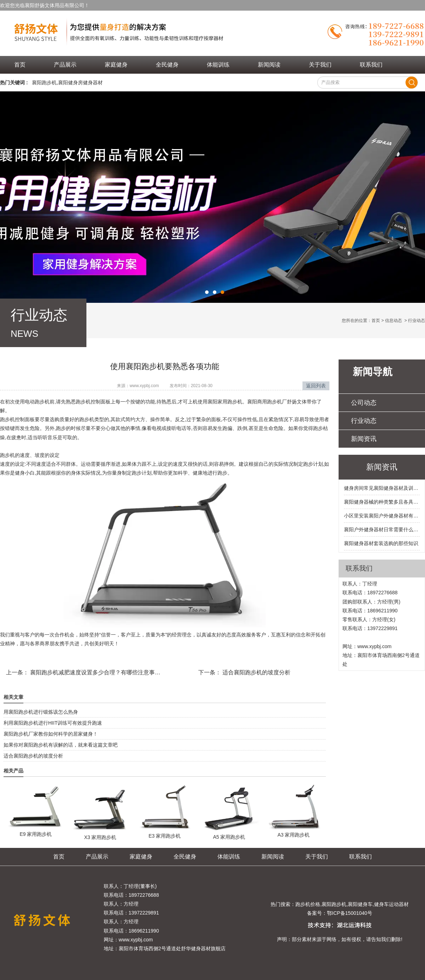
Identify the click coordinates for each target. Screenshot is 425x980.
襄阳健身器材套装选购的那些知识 (381, 543)
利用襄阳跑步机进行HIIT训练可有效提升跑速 (53, 723)
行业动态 (364, 421)
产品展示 (65, 65)
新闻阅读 (269, 65)
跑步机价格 (308, 904)
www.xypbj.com (144, 386)
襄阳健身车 (360, 904)
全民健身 (167, 65)
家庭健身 (116, 65)
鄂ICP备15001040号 (350, 913)
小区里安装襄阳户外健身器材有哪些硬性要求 (382, 516)
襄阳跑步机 (44, 83)
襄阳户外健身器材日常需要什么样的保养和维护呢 (382, 529)
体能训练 (218, 65)
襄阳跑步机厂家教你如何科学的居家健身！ (51, 734)
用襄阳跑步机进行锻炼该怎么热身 (41, 712)
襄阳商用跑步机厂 (267, 402)
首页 (20, 65)
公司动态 (364, 403)
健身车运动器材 (391, 904)
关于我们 (320, 65)
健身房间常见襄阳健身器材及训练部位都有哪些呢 (382, 488)
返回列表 (316, 386)
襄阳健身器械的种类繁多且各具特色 (382, 502)
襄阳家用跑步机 (225, 402)
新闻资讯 (364, 439)
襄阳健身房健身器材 (80, 83)
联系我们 (371, 65)
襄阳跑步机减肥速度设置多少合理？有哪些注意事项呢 (97, 672)
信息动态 (393, 321)
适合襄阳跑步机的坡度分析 (256, 672)
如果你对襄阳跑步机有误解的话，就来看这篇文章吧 (61, 745)
